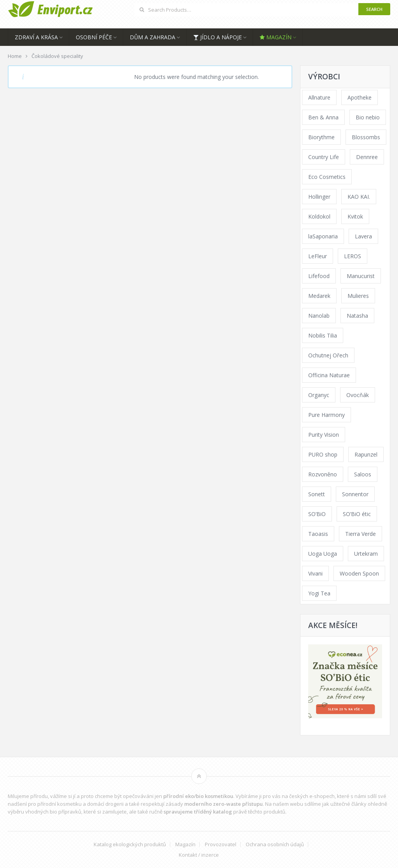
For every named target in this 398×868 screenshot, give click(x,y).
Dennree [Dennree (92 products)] (367, 157)
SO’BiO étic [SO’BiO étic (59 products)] (357, 514)
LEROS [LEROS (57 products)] (353, 256)
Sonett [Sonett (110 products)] (317, 494)
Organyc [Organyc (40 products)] (319, 395)
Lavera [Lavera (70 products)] (363, 236)
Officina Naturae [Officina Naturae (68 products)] (329, 375)
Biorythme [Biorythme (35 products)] (321, 137)
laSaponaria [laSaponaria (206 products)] (323, 236)
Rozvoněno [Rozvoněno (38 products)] (323, 474)
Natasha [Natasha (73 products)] (357, 316)
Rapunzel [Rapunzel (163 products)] (366, 454)
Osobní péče (94, 37)
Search (374, 9)
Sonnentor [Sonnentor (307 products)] (355, 494)
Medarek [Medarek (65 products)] (319, 296)
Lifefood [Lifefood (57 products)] (319, 276)
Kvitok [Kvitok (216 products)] (355, 216)
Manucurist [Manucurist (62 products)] (361, 276)
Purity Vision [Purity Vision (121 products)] (324, 435)
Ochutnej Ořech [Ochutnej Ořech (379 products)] (328, 355)
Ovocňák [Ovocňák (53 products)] (358, 395)
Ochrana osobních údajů (275, 844)
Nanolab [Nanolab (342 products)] (319, 316)
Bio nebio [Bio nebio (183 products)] (368, 117)
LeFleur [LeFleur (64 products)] (318, 256)
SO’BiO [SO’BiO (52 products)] (317, 514)
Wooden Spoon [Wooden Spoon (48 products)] (359, 573)
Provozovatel (221, 844)
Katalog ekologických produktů (130, 844)
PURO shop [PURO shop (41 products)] (323, 454)
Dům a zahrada (153, 37)
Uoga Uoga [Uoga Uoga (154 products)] (323, 554)
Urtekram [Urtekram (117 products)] (366, 554)
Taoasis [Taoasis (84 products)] (318, 534)
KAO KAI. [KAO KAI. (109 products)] (359, 197)
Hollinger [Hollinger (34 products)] (319, 197)
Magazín (276, 37)
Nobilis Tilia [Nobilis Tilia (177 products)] (323, 335)
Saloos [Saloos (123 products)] (363, 474)
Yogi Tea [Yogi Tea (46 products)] (319, 593)
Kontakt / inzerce (199, 855)
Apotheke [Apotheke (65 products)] (360, 97)
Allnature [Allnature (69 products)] (319, 97)
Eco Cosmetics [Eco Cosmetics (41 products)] (327, 177)
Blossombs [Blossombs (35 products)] (366, 137)
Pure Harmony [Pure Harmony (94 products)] (326, 415)
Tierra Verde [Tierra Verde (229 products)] (360, 534)
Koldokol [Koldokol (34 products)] (319, 216)
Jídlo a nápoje (217, 37)
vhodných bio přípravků (53, 812)
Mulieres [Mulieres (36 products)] (358, 296)
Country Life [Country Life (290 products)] (324, 157)
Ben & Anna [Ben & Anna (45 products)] (323, 117)
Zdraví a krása (36, 37)
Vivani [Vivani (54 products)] (315, 573)
